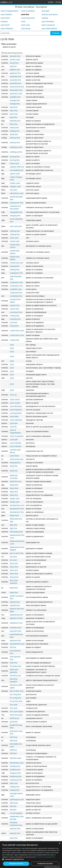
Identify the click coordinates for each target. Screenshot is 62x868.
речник (51, 2)
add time (13, 66)
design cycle (15, 498)
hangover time (15, 773)
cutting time (14, 340)
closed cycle (15, 241)
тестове (58, 2)
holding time (15, 787)
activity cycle (15, 60)
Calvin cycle (14, 163)
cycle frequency (16, 410)
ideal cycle (14, 803)
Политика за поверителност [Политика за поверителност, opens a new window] (46, 857)
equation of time (16, 618)
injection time (15, 829)
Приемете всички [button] (16, 864)
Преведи (56, 33)
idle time (13, 806)
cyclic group (26, 28)
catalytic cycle (15, 186)
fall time (13, 647)
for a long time (15, 694)
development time (17, 509)
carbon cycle (15, 174)
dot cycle (13, 557)
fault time (13, 663)
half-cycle (13, 741)
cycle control (15, 399)
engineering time (16, 615)
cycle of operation (28, 11)
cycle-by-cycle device (50, 14)
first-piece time (16, 666)
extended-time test (17, 644)
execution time (16, 631)
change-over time (17, 203)
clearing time (15, 231)
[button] (31, 859)
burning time (15, 157)
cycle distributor (16, 406)
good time (14, 722)
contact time (15, 305)
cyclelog (45, 18)
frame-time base (16, 715)
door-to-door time (17, 553)
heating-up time (16, 780)
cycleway (4, 21)
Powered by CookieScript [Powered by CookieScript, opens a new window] (52, 867)
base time (14, 107)
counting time (15, 319)
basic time (14, 114)
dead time (14, 466)
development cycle (17, 505)
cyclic (23, 21)
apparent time (15, 73)
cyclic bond (5, 25)
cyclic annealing (48, 21)
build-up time (15, 138)
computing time (16, 296)
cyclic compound (48, 25)
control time (14, 309)
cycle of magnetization (9, 11)
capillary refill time (17, 167)
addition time (15, 70)
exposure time (15, 640)
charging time (15, 216)
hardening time (16, 776)
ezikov (7, 2)
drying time (14, 577)
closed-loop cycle (17, 263)
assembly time (15, 77)
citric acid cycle (16, 226)
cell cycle (13, 190)
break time (14, 134)
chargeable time (16, 212)
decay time (14, 485)
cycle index (14, 416)
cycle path (45, 11)
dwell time (14, 588)
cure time (13, 322)
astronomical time (17, 87)
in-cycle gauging (16, 813)
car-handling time (17, 170)
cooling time (15, 316)
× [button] (60, 844)
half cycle (13, 737)
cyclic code (25, 25)
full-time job (14, 718)
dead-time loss (16, 481)
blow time (14, 124)
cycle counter (15, 403)
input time (14, 838)
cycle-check (5, 18)
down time (14, 563)
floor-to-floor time (17, 691)
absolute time (15, 56)
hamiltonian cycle (17, 763)
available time (15, 97)
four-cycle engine (16, 711)
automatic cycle (16, 94)
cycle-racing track (28, 18)
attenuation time (16, 90)
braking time (15, 131)
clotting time (15, 270)
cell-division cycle (17, 193)
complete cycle (16, 289)
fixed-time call (15, 676)
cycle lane (14, 423)
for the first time (16, 701)
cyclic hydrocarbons (49, 28)
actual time (14, 63)
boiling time (14, 128)
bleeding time (15, 121)
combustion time (16, 282)
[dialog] (31, 855)
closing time (15, 266)
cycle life (13, 427)
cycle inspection (16, 420)
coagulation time (16, 273)
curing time (14, 326)
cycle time (25, 14)
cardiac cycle (15, 183)
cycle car (13, 395)
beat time (13, 117)
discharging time (16, 532)
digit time (13, 525)
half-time (13, 750)
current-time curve (17, 331)
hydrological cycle (17, 799)
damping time (15, 463)
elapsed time (15, 602)
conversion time (16, 312)
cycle (12, 345)
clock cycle (14, 238)
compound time (16, 293)
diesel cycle (14, 515)
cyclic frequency (7, 28)
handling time (15, 766)
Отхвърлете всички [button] (45, 864)
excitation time (16, 628)
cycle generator (16, 413)
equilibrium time (16, 623)
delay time (14, 492)
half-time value (16, 758)
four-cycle (14, 705)
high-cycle (14, 783)
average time (15, 100)
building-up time (16, 147)
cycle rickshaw (6, 14)
